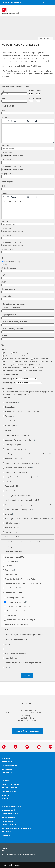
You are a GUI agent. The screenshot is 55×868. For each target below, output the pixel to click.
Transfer (8, 430)
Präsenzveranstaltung (11, 262)
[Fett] (28, 121)
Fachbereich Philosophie (14, 592)
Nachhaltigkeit (8, 365)
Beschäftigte (8, 825)
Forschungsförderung (11, 367)
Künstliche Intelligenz (33, 370)
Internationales (28, 367)
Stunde (31, 91)
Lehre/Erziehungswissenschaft (28, 365)
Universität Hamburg (5, 3)
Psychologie (46, 362)
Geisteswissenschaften (13, 552)
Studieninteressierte (12, 806)
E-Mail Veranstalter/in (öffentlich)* (14, 322)
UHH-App (6, 780)
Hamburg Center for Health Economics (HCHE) (22, 500)
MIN (7, 630)
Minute (38, 91)
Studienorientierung (20, 353)
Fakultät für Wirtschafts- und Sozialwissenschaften (24, 542)
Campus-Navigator (11, 784)
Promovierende (9, 817)
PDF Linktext (6, 160)
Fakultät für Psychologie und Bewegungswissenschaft (25, 635)
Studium (6, 758)
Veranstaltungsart (8, 379)
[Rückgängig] (4, 121)
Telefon (4, 336)
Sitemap (6, 795)
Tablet (11, 865)
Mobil (5, 865)
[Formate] (18, 121)
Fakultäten (7, 773)
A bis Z (5, 799)
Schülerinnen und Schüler (12, 370)
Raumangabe (6, 296)
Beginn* (4, 91)
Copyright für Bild (8, 174)
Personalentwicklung (13, 486)
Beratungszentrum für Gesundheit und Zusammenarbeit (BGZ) (28, 454)
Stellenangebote (10, 788)
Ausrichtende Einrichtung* (11, 308)
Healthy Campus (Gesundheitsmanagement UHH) (23, 663)
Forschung (7, 762)
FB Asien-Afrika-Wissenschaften (17, 625)
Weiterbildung (9, 791)
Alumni (5, 832)
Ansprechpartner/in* (9, 315)
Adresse (4, 850)
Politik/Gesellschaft (39, 359)
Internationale (9, 814)
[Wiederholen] (8, 121)
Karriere (6, 353)
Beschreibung (6, 193)
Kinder (40, 367)
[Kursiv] (32, 121)
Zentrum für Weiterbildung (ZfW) (17, 435)
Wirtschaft (7, 362)
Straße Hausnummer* (9, 268)
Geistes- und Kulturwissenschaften (16, 359)
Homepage (5, 146)
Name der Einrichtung (9, 289)
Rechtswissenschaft (31, 362)
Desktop (18, 865)
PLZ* (3, 275)
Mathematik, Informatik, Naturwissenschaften (20, 356)
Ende (3, 98)
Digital (5, 265)
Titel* (3, 110)
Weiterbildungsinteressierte (16, 828)
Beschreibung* (7, 117)
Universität (7, 769)
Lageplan (5, 848)
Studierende (8, 810)
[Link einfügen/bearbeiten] (36, 121)
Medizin (17, 362)
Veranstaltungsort (8, 383)
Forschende (7, 821)
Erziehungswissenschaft (14, 547)
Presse (5, 835)
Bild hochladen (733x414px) (11, 167)
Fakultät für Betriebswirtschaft (16, 639)
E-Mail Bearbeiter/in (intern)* (12, 329)
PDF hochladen (7, 153)
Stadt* (4, 282)
